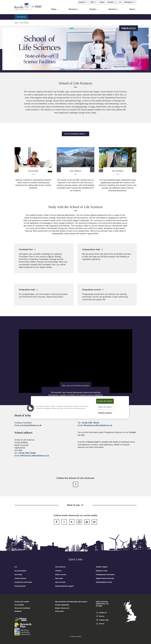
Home (16, 23)
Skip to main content (12, 11)
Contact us (98, 17)
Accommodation (20, 571)
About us (34, 17)
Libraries (58, 571)
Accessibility (8, 11)
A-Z (16, 567)
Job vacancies (60, 567)
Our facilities (70, 17)
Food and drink (20, 586)
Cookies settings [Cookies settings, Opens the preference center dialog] (105, 413)
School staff (93, 442)
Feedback (18, 611)
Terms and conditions (22, 608)
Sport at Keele (60, 582)
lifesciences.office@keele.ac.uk (35, 456)
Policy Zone (59, 611)
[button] (120, 2)
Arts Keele (18, 575)
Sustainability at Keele (104, 582)
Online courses (61, 575)
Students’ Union (102, 571)
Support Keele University (105, 578)
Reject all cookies (105, 407)
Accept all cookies (105, 401)
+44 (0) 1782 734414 (27, 453)
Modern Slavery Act (62, 608)
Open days (59, 578)
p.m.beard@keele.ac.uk (31, 425)
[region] (80, 407)
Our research (57, 17)
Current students (85, 17)
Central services (20, 578)
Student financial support (64, 586)
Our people (45, 17)
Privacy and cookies (22, 602)
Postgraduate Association (105, 575)
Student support (102, 567)
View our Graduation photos (75, 134)
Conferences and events (23, 582)
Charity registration (62, 605)
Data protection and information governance (71, 602)
